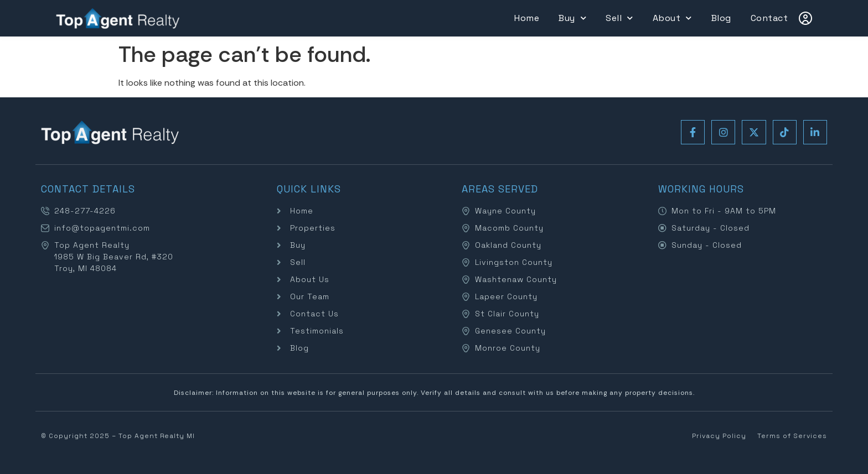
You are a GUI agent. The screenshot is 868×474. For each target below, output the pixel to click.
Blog (721, 18)
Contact (769, 18)
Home (527, 18)
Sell (619, 18)
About (672, 18)
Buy (572, 18)
